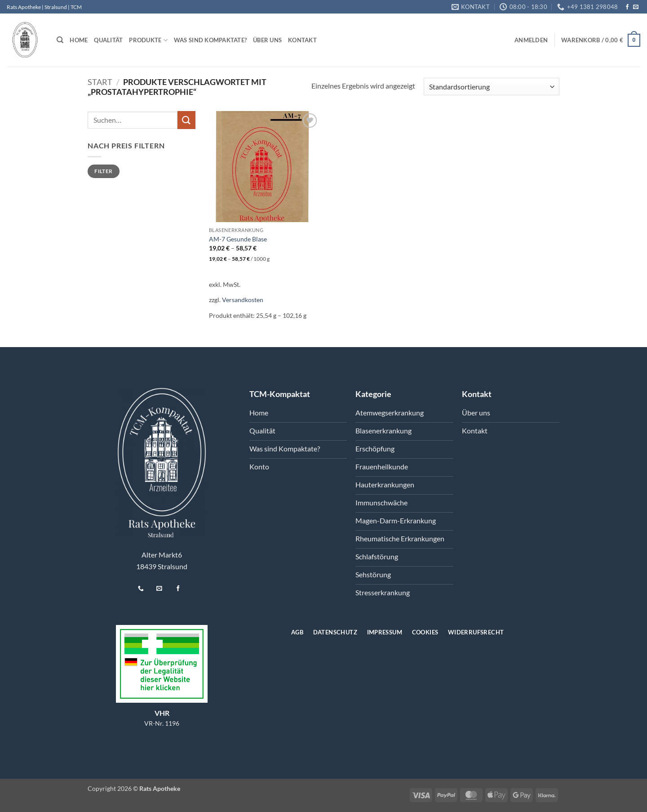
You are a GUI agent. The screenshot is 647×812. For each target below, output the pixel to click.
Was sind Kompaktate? (210, 40)
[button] (531, 40)
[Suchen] (60, 40)
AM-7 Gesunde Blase (238, 239)
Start (100, 82)
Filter (103, 171)
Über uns (267, 40)
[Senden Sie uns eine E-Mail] (636, 7)
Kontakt (302, 40)
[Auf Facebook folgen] (627, 7)
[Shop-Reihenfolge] (492, 87)
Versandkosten (243, 300)
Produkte (148, 40)
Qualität (108, 40)
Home (79, 40)
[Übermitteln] (186, 120)
